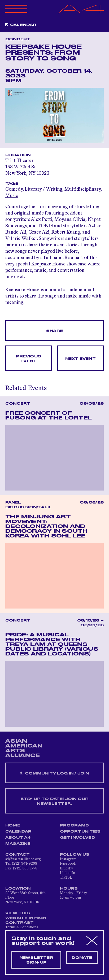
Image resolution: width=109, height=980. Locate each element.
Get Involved (78, 838)
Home (13, 825)
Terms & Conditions (22, 927)
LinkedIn (67, 873)
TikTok (66, 878)
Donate (82, 958)
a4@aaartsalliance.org (23, 859)
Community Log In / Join (54, 773)
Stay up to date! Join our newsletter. (55, 801)
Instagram (68, 859)
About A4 (18, 838)
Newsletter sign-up (36, 960)
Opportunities (80, 832)
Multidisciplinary (82, 189)
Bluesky (66, 868)
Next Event (80, 359)
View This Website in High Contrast (26, 918)
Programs (75, 825)
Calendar (23, 25)
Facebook (68, 864)
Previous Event (29, 359)
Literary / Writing (43, 189)
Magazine (18, 844)
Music (12, 196)
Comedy (14, 189)
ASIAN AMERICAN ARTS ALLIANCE (24, 748)
